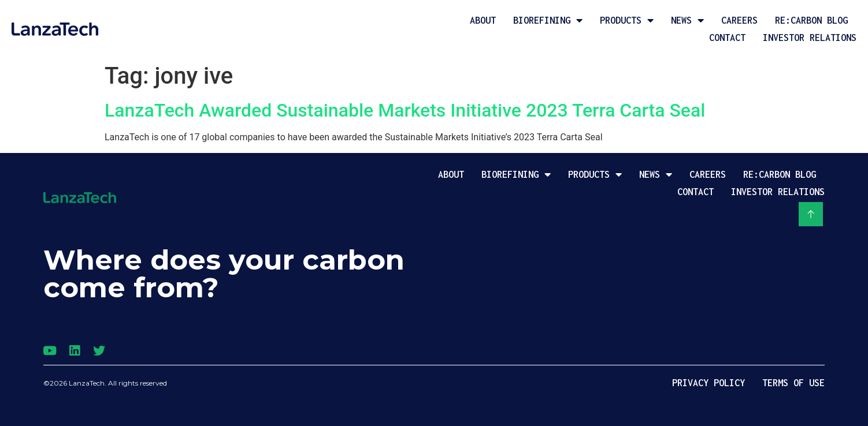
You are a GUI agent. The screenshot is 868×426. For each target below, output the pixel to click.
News (687, 20)
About (483, 20)
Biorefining (548, 20)
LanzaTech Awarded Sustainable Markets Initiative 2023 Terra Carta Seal (405, 110)
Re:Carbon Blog (811, 20)
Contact (727, 38)
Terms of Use (793, 383)
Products (627, 20)
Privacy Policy (709, 383)
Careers (739, 20)
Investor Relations (810, 38)
